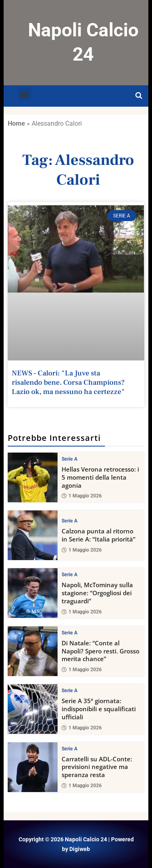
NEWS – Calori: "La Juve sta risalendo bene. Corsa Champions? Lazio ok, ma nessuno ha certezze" (68, 383)
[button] (25, 94)
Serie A (70, 459)
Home (16, 123)
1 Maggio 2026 (82, 496)
